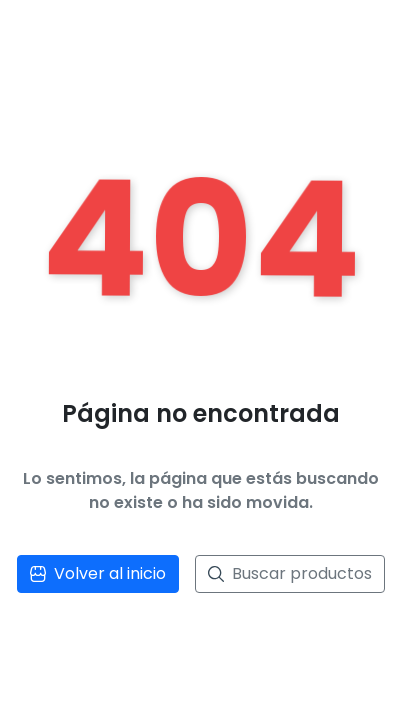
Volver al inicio (98, 573)
